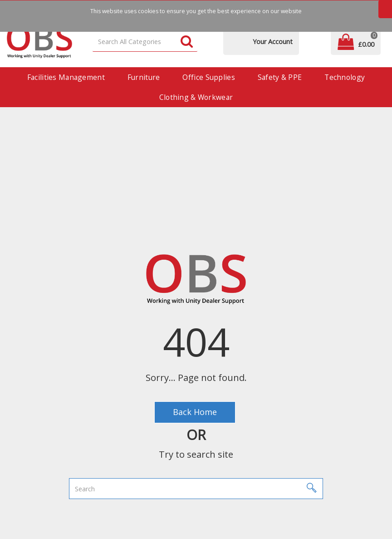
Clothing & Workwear (196, 97)
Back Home (195, 412)
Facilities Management (66, 77)
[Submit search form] (187, 42)
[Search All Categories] (145, 42)
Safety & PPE (280, 77)
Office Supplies (208, 77)
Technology (345, 77)
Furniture (144, 77)
